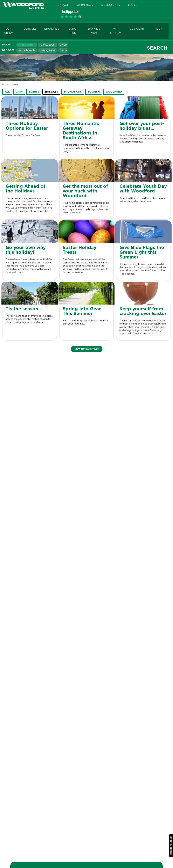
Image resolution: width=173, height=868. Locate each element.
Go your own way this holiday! (26, 250)
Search (157, 48)
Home (5, 84)
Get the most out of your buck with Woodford (85, 191)
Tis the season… (24, 309)
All (7, 92)
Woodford (114, 92)
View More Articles (87, 349)
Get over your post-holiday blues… (142, 126)
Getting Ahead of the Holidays (25, 189)
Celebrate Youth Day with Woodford (143, 189)
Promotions (73, 92)
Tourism (94, 92)
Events (34, 92)
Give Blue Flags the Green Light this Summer (142, 252)
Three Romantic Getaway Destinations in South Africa (81, 131)
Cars (19, 92)
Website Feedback (171, 845)
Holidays (52, 92)
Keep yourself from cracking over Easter (143, 311)
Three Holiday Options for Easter (27, 126)
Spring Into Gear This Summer (82, 311)
